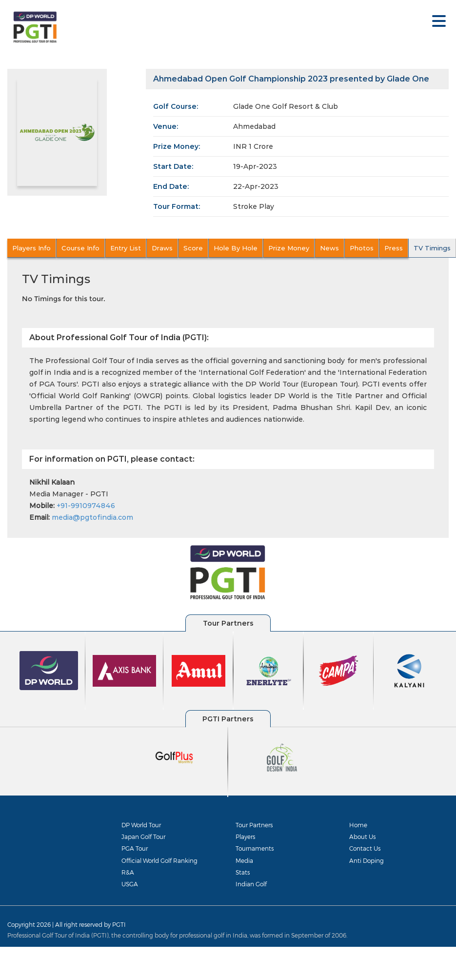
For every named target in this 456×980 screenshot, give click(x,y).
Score (193, 248)
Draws (162, 248)
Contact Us (365, 848)
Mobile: (42, 506)
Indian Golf (251, 884)
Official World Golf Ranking (159, 860)
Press (394, 248)
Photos (362, 248)
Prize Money (289, 248)
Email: (40, 517)
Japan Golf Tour (143, 837)
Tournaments (255, 848)
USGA (130, 884)
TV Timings (432, 248)
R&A (128, 872)
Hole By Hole (236, 248)
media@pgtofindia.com (92, 517)
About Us (362, 837)
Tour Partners (254, 825)
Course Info (80, 248)
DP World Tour (141, 825)
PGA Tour (135, 848)
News (329, 248)
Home (358, 825)
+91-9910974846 (86, 506)
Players (245, 837)
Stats (243, 872)
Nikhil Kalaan (52, 482)
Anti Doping (367, 860)
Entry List (126, 248)
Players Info (31, 248)
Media (244, 860)
